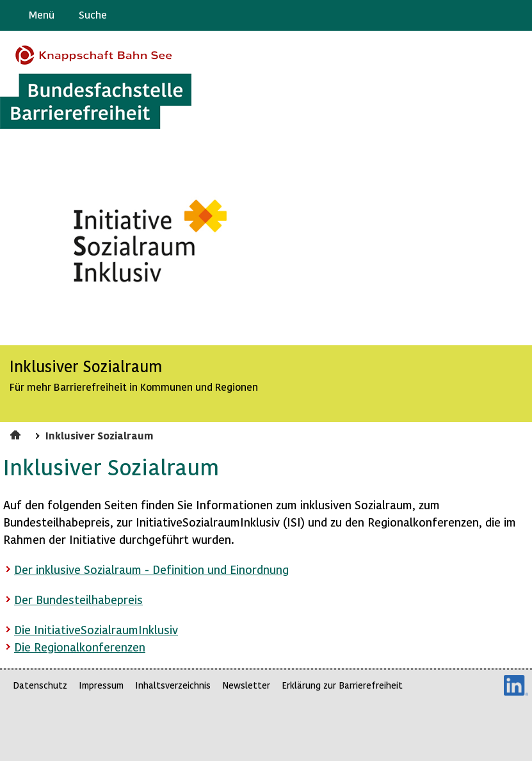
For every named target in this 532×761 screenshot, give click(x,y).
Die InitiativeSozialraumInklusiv (96, 629)
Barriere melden (469, 15)
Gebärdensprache (493, 15)
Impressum (101, 685)
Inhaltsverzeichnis (173, 685)
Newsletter (246, 685)
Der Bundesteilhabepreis (78, 599)
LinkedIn (516, 685)
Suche (93, 14)
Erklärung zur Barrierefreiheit (342, 685)
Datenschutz (40, 685)
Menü (42, 14)
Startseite (17, 433)
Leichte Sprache (517, 15)
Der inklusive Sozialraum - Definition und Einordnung (151, 569)
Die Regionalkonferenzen (80, 647)
